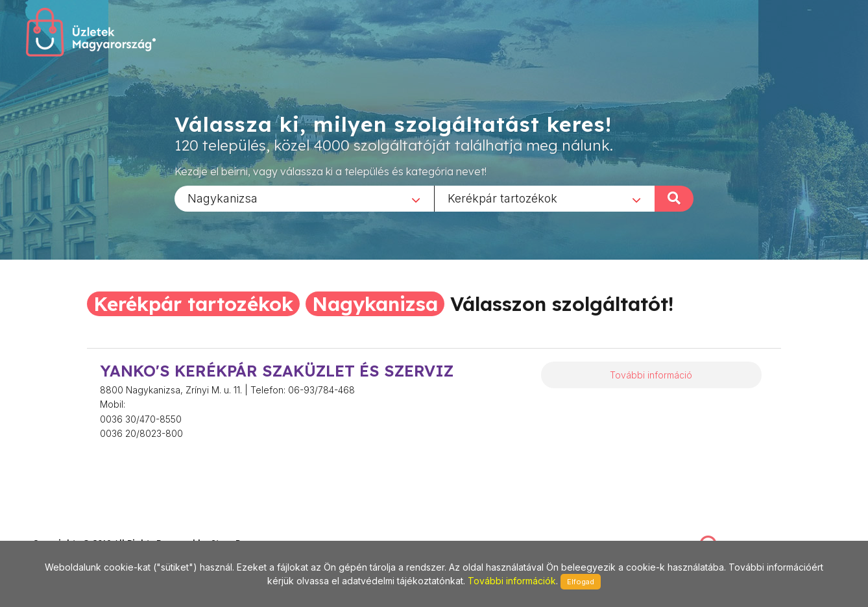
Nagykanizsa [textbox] (223, 198)
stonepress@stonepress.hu (85, 529)
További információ (651, 375)
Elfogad (581, 582)
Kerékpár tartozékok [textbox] (502, 198)
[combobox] (304, 198)
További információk (512, 581)
